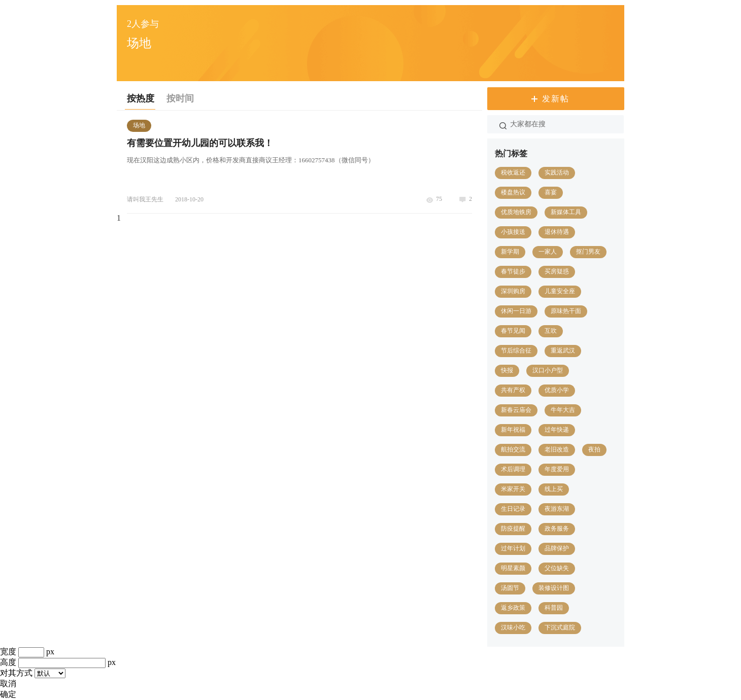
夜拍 (594, 449)
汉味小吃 (513, 627)
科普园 (554, 608)
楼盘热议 (513, 192)
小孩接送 (513, 232)
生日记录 (513, 509)
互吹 (551, 331)
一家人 (548, 252)
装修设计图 (554, 588)
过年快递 (557, 430)
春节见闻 (513, 331)
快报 (507, 370)
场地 (139, 125)
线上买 (554, 489)
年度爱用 (557, 469)
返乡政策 (513, 608)
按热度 (141, 98)
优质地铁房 (516, 212)
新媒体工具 (566, 212)
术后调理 (513, 469)
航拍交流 (513, 449)
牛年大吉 (563, 410)
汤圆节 (510, 588)
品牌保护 (557, 548)
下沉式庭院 (560, 627)
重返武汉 (563, 351)
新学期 (510, 252)
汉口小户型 (548, 370)
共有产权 (513, 390)
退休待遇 (557, 232)
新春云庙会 (516, 410)
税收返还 (513, 172)
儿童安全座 (560, 291)
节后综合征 (516, 351)
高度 (8, 662)
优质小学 (557, 390)
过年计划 (513, 548)
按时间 (180, 98)
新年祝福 (513, 430)
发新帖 (556, 99)
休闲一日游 (516, 311)
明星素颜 (513, 568)
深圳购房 (513, 291)
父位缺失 (557, 568)
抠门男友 (588, 252)
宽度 (8, 652)
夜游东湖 (557, 509)
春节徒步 (513, 271)
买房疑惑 (557, 271)
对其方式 (16, 673)
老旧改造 (557, 449)
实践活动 (557, 172)
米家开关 (513, 489)
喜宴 (551, 192)
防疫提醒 (513, 529)
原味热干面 (566, 311)
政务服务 (557, 529)
